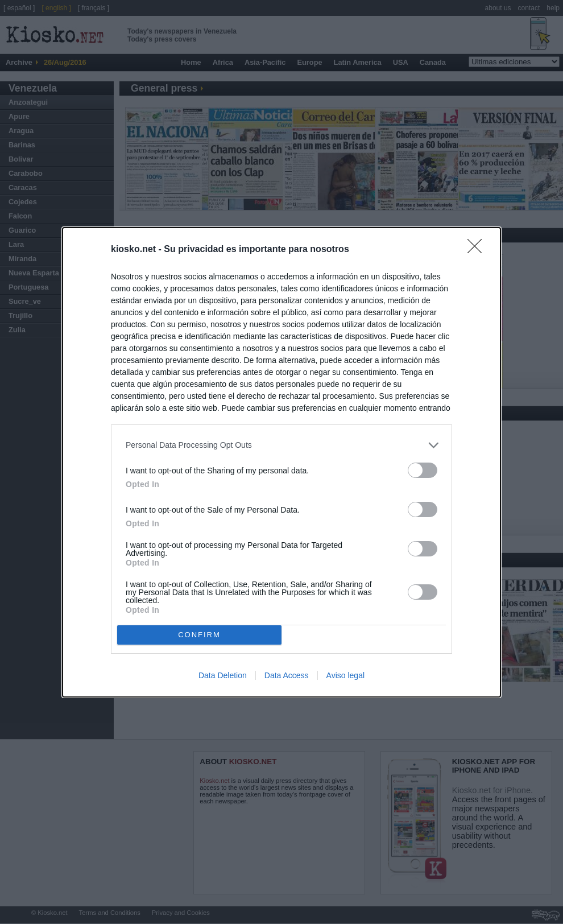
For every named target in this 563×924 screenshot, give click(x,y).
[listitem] (281, 445)
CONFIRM (199, 635)
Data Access (287, 675)
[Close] (478, 250)
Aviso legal (345, 675)
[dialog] (281, 462)
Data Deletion (223, 675)
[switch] (423, 470)
